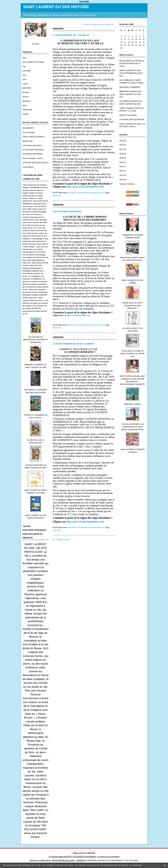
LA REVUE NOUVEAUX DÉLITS (36, 163)
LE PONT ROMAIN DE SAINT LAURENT (73, 344)
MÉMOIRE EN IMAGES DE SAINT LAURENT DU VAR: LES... (130, 94)
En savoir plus (136, 865)
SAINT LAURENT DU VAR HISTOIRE (56, 7)
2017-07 (123, 145)
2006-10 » (111, 24)
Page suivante (64, 539)
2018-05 (123, 141)
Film (24, 66)
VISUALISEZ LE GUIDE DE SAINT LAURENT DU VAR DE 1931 (132, 354)
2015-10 (123, 171)
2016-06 (123, 154)
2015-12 (123, 162)
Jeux (24, 75)
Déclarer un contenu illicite (40, 860)
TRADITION (27, 110)
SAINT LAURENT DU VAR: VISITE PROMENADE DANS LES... (131, 73)
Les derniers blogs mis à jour (60, 857)
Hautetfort (91, 853)
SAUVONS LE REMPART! (130, 87)
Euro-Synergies (29, 132)
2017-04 (123, 149)
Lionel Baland (28, 167)
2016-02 (123, 158)
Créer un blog (78, 853)
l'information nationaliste (32, 145)
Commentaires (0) (97, 193)
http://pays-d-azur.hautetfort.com (76, 315)
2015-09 (123, 175)
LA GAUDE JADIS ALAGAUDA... (132, 119)
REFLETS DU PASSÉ (128, 115)
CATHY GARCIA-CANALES (34, 137)
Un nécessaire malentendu (33, 150)
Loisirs (25, 84)
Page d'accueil (98, 24)
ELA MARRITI (28, 128)
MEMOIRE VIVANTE (132, 404)
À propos (36, 44)
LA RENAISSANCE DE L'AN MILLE (71, 35)
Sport (25, 105)
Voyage (25, 114)
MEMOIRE (27, 88)
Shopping (26, 101)
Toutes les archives (127, 184)
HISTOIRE (27, 71)
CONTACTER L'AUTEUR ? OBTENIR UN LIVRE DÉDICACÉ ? (132, 306)
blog (136, 860)
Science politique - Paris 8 (33, 158)
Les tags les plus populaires (108, 857)
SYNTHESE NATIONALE (33, 154)
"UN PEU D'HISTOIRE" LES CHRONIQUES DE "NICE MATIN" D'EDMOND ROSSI (132, 427)
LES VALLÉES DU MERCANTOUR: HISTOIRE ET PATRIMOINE (35, 340)
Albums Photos (126, 213)
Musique (26, 92)
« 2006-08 (86, 24)
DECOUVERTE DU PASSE (33, 62)
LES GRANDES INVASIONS (67, 212)
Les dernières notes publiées (84, 857)
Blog (24, 58)
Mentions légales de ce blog (63, 860)
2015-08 (123, 179)
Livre (24, 79)
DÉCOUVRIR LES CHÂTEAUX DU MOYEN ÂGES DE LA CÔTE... (132, 64)
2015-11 (123, 167)
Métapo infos (28, 141)
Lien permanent (83, 193)
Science (26, 97)
